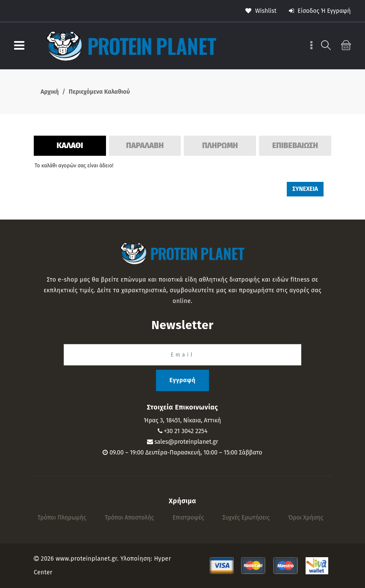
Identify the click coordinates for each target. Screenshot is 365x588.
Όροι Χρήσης (306, 518)
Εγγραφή (182, 380)
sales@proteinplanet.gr (186, 442)
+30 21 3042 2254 (185, 431)
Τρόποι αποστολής (129, 518)
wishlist (261, 11)
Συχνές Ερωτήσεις (246, 518)
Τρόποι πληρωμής (62, 518)
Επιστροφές (188, 518)
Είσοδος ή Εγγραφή (320, 11)
